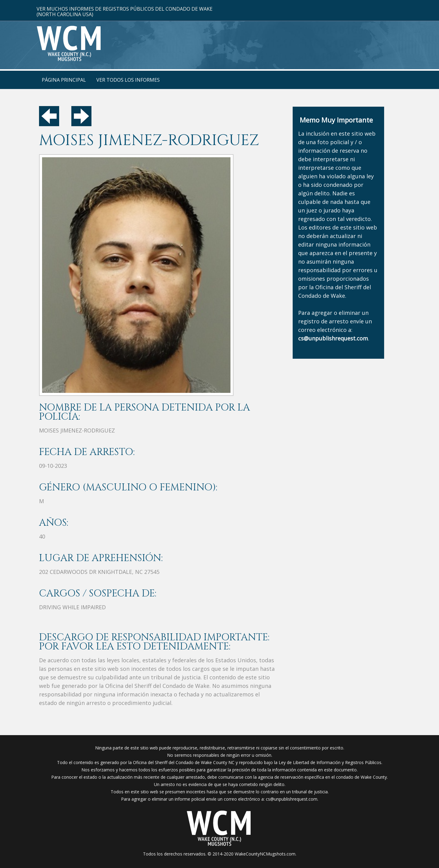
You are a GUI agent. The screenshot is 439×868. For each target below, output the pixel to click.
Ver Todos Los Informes (128, 80)
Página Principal (64, 80)
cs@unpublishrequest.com (292, 799)
